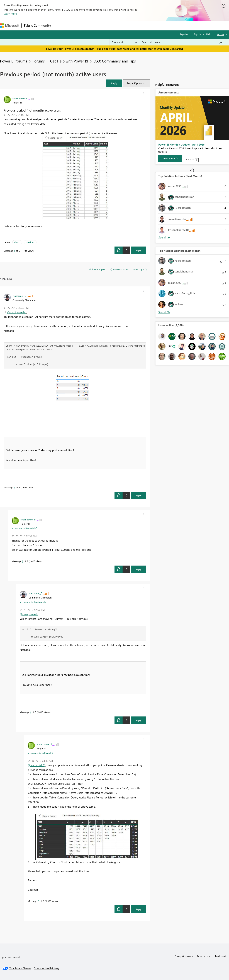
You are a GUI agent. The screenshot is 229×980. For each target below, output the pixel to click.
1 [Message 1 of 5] (14, 251)
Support (150, 25)
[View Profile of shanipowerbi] (20, 98)
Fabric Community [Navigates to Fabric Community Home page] (37, 25)
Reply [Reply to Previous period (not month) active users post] (139, 250)
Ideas (90, 25)
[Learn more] (170, 158)
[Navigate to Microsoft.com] (10, 26)
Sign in (197, 34)
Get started (176, 49)
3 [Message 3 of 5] (22, 561)
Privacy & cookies (184, 956)
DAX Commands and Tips (115, 61)
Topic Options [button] (135, 83)
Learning (135, 25)
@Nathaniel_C (36, 765)
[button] (114, 83)
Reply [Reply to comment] (139, 495)
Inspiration (75, 25)
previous (30, 242)
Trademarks (221, 956)
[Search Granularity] (124, 42)
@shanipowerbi (16, 312)
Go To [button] (221, 34)
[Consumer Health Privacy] (47, 968)
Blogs (121, 25)
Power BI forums (14, 61)
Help (209, 34)
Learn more (10, 14)
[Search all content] (182, 42)
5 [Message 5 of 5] (39, 901)
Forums (59, 25)
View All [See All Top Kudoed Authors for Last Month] (164, 312)
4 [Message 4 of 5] (31, 712)
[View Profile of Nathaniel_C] (19, 296)
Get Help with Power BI (69, 61)
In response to (24, 528)
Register (184, 34)
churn (17, 242)
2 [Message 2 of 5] (14, 487)
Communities (105, 25)
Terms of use (204, 956)
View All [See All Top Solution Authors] (164, 237)
